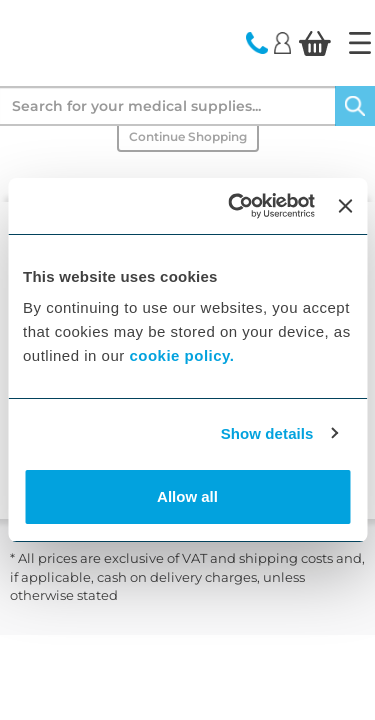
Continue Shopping (188, 136)
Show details (267, 433)
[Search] (355, 106)
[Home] (360, 43)
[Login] (282, 42)
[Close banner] (345, 206)
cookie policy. (181, 355)
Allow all (187, 496)
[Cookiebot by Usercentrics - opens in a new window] (235, 206)
